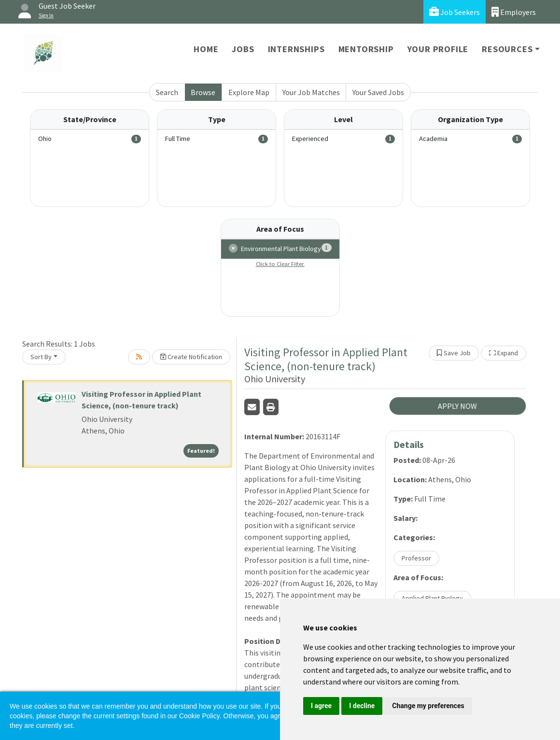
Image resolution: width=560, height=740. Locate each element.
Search (167, 92)
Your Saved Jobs (378, 92)
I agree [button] (321, 706)
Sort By (41, 357)
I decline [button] (362, 706)
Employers (514, 12)
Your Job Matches (311, 92)
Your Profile (438, 49)
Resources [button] (507, 49)
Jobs (243, 49)
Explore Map (249, 92)
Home (206, 49)
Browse (203, 92)
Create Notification (191, 357)
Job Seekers (455, 12)
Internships (296, 49)
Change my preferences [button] (428, 706)
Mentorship (366, 49)
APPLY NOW (457, 406)
